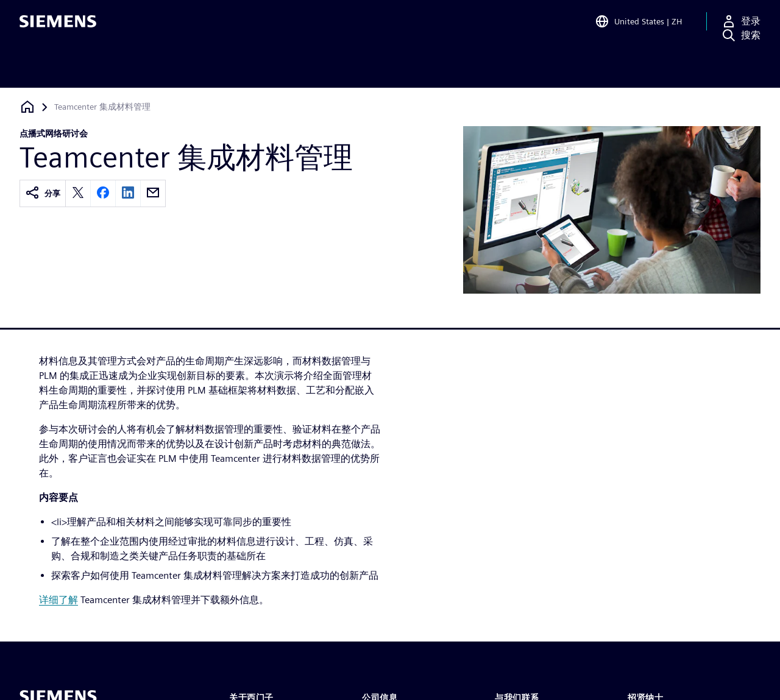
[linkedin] (128, 193)
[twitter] (78, 193)
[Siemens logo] (58, 27)
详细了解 (58, 600)
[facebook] (103, 193)
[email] (153, 193)
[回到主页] (27, 107)
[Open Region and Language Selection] (638, 27)
